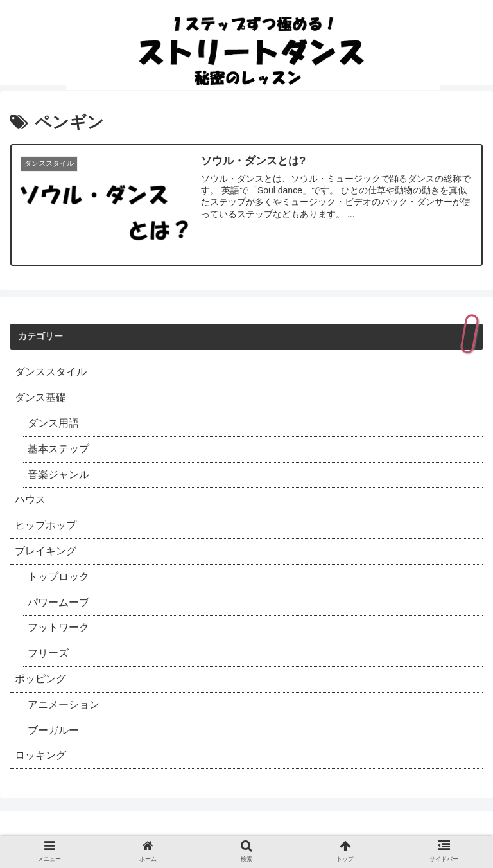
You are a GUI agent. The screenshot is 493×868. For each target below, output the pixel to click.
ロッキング (40, 755)
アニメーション (64, 704)
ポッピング (40, 679)
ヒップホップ (46, 525)
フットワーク (58, 627)
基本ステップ (58, 449)
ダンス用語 (53, 423)
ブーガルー (53, 730)
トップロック (58, 577)
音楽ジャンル (58, 474)
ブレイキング (46, 551)
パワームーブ (58, 602)
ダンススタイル (51, 372)
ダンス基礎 (40, 397)
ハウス (30, 500)
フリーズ (48, 653)
